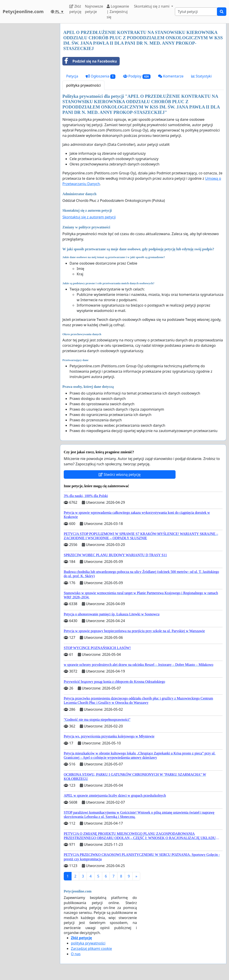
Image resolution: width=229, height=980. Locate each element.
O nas (76, 954)
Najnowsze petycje (94, 9)
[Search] (196, 12)
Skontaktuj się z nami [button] (152, 6)
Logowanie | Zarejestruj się (118, 12)
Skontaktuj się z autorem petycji (89, 217)
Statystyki (201, 76)
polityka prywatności (83, 85)
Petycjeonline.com (23, 11)
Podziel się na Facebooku (90, 61)
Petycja (72, 76)
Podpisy (137, 76)
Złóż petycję (75, 9)
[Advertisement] (29, 90)
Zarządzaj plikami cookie (91, 949)
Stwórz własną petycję (120, 474)
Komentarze (171, 76)
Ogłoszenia (100, 76)
